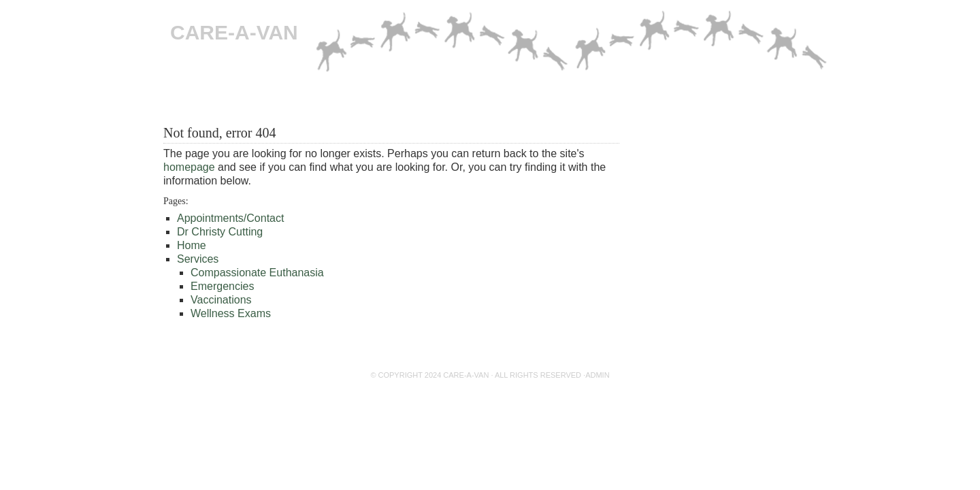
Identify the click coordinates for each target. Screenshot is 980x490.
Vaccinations (221, 300)
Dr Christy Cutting (480, 97)
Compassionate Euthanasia (279, 97)
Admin (597, 375)
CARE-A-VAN (234, 32)
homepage (189, 167)
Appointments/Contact (595, 97)
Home (185, 97)
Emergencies (389, 97)
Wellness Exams (231, 313)
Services (198, 259)
